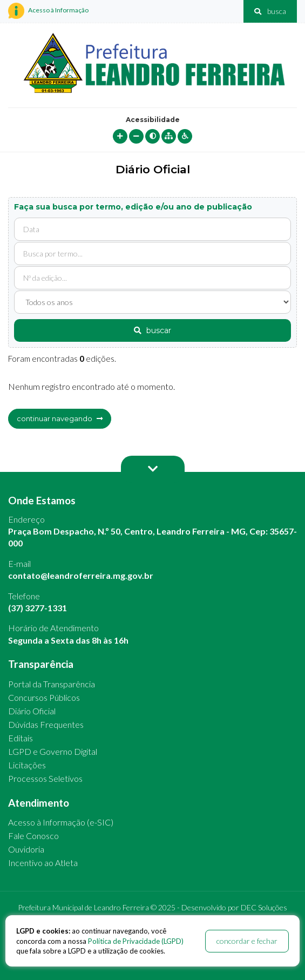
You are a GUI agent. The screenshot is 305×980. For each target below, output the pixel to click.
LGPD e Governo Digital (53, 751)
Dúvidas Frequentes (46, 724)
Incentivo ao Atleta (43, 863)
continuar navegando (60, 418)
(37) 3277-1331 (38, 608)
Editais (21, 738)
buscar (152, 330)
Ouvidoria (26, 849)
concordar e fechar (247, 941)
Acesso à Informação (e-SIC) (61, 822)
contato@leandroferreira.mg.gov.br (81, 575)
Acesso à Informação (48, 11)
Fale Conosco (33, 836)
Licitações (27, 765)
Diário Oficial (32, 711)
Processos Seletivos (45, 778)
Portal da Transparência (52, 684)
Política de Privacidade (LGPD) (136, 941)
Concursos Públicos (44, 697)
